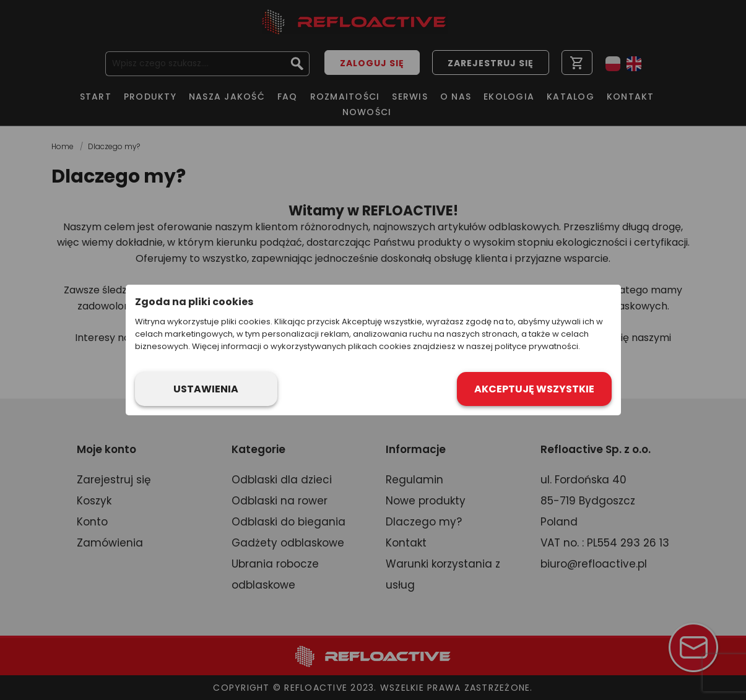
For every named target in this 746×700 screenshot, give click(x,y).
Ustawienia (206, 389)
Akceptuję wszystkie (534, 389)
